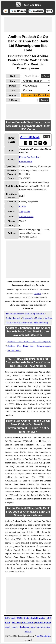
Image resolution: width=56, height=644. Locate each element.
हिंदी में (49, 11)
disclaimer (24, 627)
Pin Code (16, 622)
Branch (13, 95)
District (13, 86)
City (13, 91)
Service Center (14, 350)
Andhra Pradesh (26, 217)
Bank (13, 76)
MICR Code (23, 618)
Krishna (23, 206)
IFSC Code (10, 618)
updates (28, 631)
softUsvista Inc (44, 636)
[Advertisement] (28, 24)
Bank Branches (38, 618)
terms (33, 627)
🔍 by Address (36, 11)
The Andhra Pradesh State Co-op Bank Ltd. (25, 314)
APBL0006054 (30, 137)
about (8, 627)
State (13, 81)
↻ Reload (45, 76)
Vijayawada (24, 211)
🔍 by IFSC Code (18, 11)
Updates (37, 294)
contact (15, 627)
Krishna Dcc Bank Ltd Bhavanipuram (29, 341)
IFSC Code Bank (31, 5)
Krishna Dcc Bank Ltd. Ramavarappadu (29, 346)
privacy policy (43, 627)
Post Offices (28, 622)
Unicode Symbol (43, 622)
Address (13, 100)
